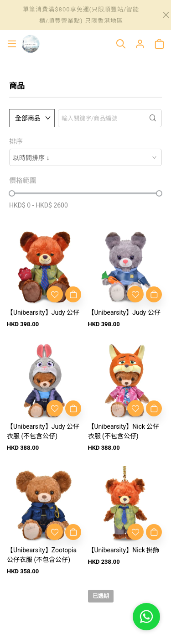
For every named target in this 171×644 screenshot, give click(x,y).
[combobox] (85, 157)
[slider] (12, 193)
